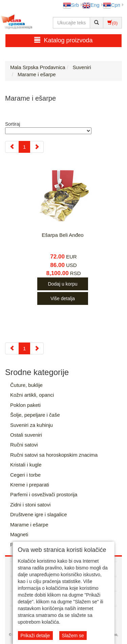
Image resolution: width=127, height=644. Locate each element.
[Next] (37, 147)
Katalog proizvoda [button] (63, 40)
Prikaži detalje (35, 636)
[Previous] (12, 147)
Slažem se (73, 636)
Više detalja (63, 298)
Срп (112, 5)
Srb (71, 5)
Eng (91, 5)
